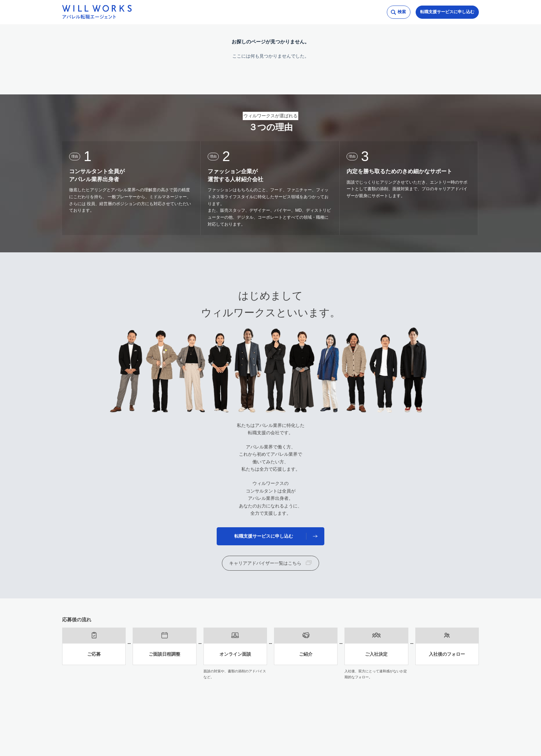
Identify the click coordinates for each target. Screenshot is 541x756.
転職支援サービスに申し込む (447, 12)
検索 (402, 12)
